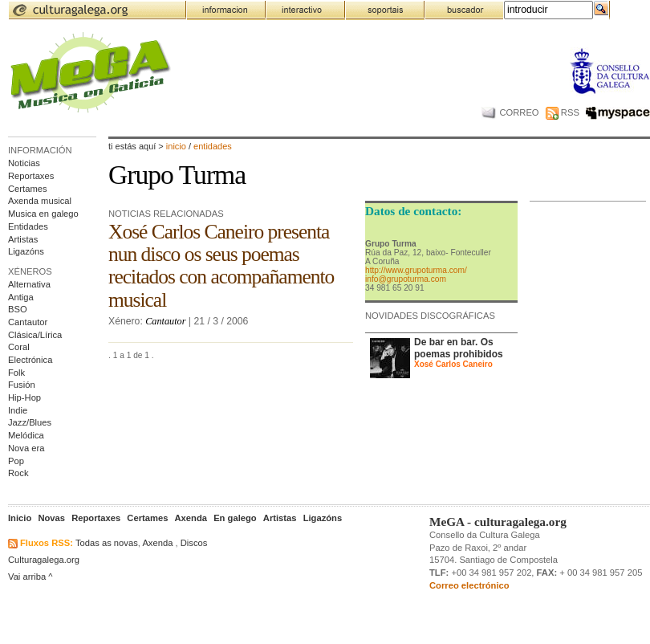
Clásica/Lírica (35, 335)
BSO (18, 309)
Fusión (22, 385)
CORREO (510, 112)
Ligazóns (26, 251)
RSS (563, 112)
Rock (18, 473)
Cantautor (28, 322)
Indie (18, 410)
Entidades (28, 226)
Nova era (26, 448)
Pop (16, 461)
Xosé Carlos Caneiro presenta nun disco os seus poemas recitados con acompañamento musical (221, 265)
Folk (16, 373)
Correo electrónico (469, 585)
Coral (19, 347)
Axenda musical (40, 201)
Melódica (26, 435)
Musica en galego (43, 214)
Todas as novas (107, 543)
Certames (28, 189)
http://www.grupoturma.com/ (416, 270)
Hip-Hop (24, 397)
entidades (213, 146)
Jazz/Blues (30, 422)
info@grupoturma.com (406, 279)
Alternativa (29, 284)
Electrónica (30, 360)
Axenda (157, 543)
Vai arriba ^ (30, 577)
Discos (194, 543)
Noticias (24, 163)
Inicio (176, 146)
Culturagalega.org (44, 560)
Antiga (21, 297)
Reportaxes (31, 176)
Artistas (23, 239)
